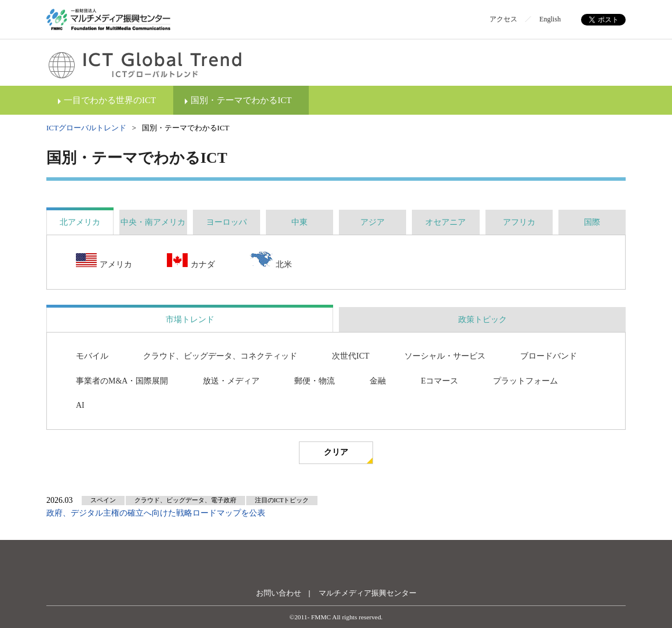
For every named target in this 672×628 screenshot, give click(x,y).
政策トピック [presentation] (483, 320)
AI (80, 405)
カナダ (191, 262)
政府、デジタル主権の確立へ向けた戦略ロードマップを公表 (156, 513)
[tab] (80, 222)
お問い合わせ (279, 593)
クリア (336, 452)
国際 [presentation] (592, 222)
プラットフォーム (525, 381)
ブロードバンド (549, 356)
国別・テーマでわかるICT (241, 100)
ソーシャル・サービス (445, 356)
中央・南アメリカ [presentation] (153, 222)
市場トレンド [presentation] (190, 320)
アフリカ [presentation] (519, 222)
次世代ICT (351, 356)
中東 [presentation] (300, 222)
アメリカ (104, 262)
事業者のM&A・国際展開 (122, 381)
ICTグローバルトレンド (86, 128)
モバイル (92, 356)
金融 (378, 381)
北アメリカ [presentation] (80, 222)
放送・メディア (231, 381)
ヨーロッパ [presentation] (227, 222)
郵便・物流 (315, 381)
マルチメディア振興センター (368, 593)
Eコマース (439, 381)
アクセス (503, 19)
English (550, 19)
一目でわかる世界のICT (110, 100)
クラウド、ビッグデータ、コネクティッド (220, 356)
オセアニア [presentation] (445, 222)
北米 (271, 261)
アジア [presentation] (372, 222)
